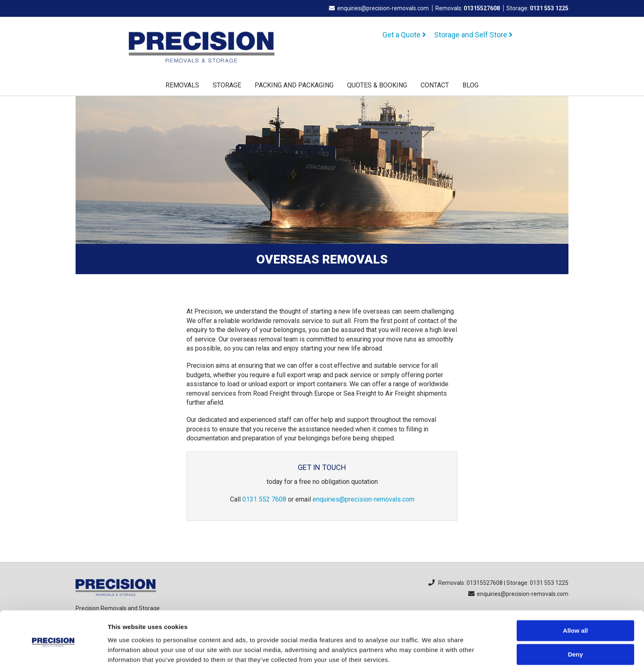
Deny (576, 625)
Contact (435, 85)
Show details (127, 653)
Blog (470, 85)
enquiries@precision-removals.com (379, 8)
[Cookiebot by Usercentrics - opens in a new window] (53, 653)
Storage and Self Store (473, 35)
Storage (227, 85)
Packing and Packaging (294, 85)
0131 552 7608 (264, 499)
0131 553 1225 (549, 8)
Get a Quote (404, 35)
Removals (182, 85)
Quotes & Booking (377, 85)
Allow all (576, 601)
